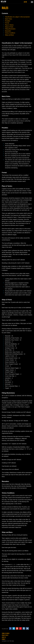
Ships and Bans (9, 35)
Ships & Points (9, 27)
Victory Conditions (10, 33)
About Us (4, 637)
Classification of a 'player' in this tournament (17, 17)
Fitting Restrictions (10, 29)
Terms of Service (6, 633)
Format (7, 23)
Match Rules (9, 19)
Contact (4, 639)
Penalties (8, 21)
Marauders (8, 31)
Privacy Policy (5, 635)
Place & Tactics (9, 25)
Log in (25, 2)
